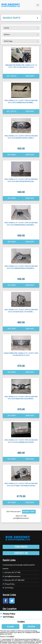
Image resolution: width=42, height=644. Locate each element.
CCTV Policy (9, 588)
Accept (10, 626)
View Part (30, 76)
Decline (31, 626)
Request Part (29, 512)
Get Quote (12, 76)
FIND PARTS (21, 547)
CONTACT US (21, 553)
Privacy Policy (10, 584)
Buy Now (12, 155)
